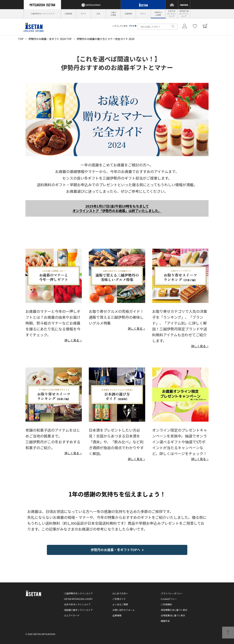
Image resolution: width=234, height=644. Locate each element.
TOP (21, 39)
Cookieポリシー (169, 599)
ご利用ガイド (119, 599)
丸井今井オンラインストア (172, 14)
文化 (98, 14)
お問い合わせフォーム (124, 610)
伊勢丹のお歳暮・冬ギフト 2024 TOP (50, 39)
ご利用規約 (166, 604)
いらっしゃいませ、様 (125, 26)
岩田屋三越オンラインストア (184, 14)
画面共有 (165, 621)
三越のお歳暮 (113, 14)
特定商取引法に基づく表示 (174, 610)
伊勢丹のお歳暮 (158, 14)
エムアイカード (72, 615)
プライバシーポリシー (172, 593)
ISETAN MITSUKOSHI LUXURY (78, 599)
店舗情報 (68, 14)
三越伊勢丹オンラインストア (42, 14)
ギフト (83, 14)
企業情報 (117, 615)
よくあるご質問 (120, 604)
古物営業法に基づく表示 (173, 615)
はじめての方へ (120, 593)
